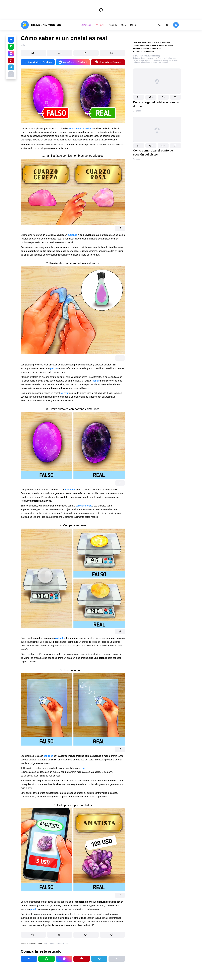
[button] (139, 97)
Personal (86, 25)
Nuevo (100, 25)
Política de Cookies (166, 46)
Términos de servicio (141, 48)
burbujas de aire (84, 506)
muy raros (70, 490)
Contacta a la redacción (142, 43)
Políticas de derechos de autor (144, 46)
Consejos (137, 111)
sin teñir (64, 393)
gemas (96, 381)
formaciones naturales (80, 128)
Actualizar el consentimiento (144, 51)
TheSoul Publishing (152, 56)
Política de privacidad (162, 43)
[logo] (41, 25)
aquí (83, 768)
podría (53, 368)
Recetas (137, 159)
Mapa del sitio (157, 48)
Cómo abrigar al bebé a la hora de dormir (156, 104)
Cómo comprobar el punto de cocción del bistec (153, 152)
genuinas (48, 756)
